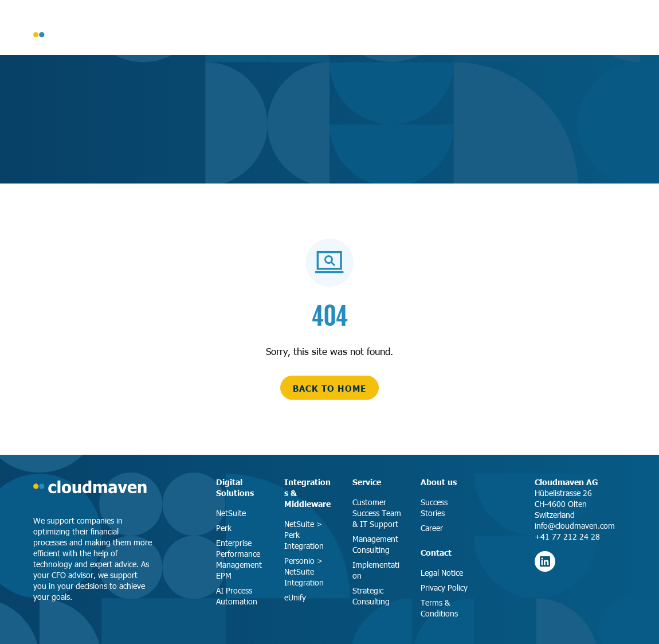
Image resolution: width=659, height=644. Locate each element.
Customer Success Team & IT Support (377, 513)
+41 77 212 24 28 (567, 536)
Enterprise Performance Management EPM (239, 559)
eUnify (295, 597)
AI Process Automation (237, 596)
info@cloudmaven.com (575, 526)
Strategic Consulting (371, 596)
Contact (436, 552)
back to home (329, 388)
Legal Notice (442, 573)
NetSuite (231, 513)
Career (432, 528)
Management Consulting (375, 544)
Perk (224, 528)
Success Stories (434, 508)
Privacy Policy (444, 588)
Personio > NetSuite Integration (304, 571)
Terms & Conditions (439, 608)
